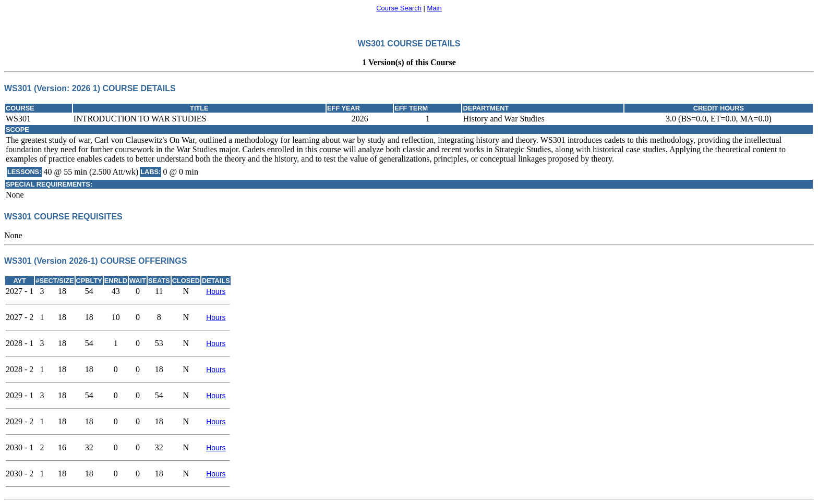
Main (435, 8)
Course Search (399, 8)
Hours (216, 291)
